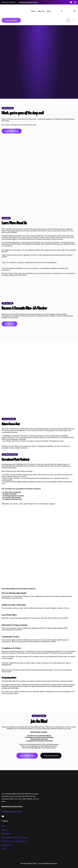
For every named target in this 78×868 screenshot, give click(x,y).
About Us (5, 830)
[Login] (62, 11)
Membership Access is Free (12, 806)
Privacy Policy (7, 845)
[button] (71, 20)
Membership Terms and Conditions (14, 841)
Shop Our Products (12, 131)
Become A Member (27, 756)
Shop (4, 826)
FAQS (4, 849)
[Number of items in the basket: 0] (74, 11)
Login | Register (11, 20)
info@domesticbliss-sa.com (28, 2)
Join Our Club (9, 324)
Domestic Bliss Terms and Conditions (15, 837)
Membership (6, 834)
